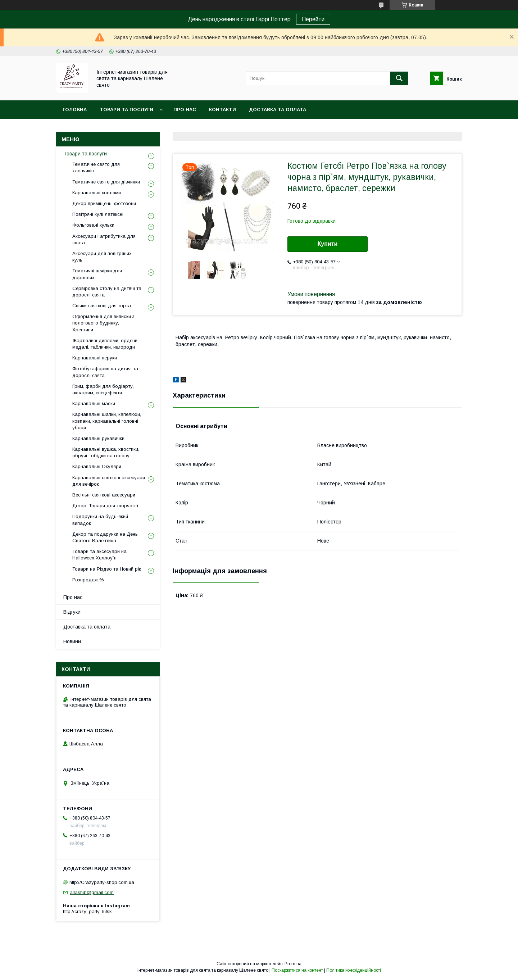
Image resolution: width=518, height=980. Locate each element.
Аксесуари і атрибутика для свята (104, 239)
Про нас (185, 110)
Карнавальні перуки (95, 358)
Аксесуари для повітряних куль (102, 257)
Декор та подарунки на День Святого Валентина (105, 537)
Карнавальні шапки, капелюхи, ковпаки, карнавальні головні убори (107, 421)
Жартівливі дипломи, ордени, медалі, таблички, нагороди (105, 344)
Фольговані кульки (93, 225)
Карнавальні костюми (97, 193)
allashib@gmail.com (92, 892)
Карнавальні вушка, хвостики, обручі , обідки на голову (106, 452)
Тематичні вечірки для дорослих (97, 274)
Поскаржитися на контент (297, 970)
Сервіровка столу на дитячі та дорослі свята (107, 292)
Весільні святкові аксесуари (104, 495)
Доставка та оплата (278, 110)
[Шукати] (399, 78)
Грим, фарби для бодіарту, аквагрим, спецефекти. (103, 389)
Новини (72, 641)
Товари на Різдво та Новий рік (107, 569)
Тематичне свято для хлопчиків (96, 167)
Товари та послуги (126, 110)
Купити (328, 244)
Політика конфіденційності (354, 970)
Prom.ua (293, 964)
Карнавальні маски (94, 403)
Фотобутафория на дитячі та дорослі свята (105, 372)
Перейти (313, 19)
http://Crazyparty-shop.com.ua (102, 882)
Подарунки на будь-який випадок (100, 520)
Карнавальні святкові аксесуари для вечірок (109, 481)
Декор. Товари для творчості (105, 506)
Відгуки (72, 612)
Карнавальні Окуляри (97, 466)
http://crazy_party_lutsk (87, 911)
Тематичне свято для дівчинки (106, 182)
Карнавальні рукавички (98, 438)
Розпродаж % (88, 580)
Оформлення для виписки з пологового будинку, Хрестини (103, 323)
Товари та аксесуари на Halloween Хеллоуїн (99, 555)
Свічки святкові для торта (102, 306)
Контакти (222, 110)
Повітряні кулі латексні (98, 214)
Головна (75, 110)
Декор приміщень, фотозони (104, 203)
